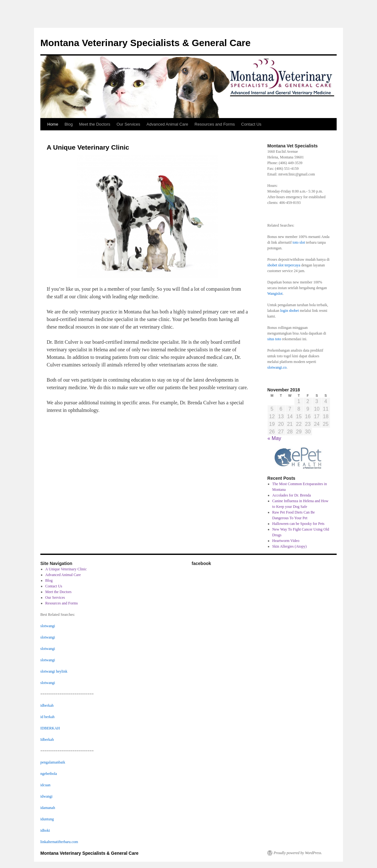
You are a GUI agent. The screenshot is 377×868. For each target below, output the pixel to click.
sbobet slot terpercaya (284, 265)
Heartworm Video (286, 541)
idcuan (45, 785)
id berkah (47, 717)
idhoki (45, 830)
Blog (69, 124)
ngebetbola (49, 774)
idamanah (48, 808)
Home (53, 124)
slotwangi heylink (54, 671)
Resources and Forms (215, 124)
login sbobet (290, 311)
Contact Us (251, 124)
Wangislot (275, 294)
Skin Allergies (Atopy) (290, 546)
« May (275, 438)
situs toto (274, 339)
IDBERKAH (50, 728)
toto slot (299, 242)
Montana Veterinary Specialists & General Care (145, 43)
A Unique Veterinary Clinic (66, 569)
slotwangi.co (277, 367)
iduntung (47, 819)
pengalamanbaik (53, 762)
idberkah (47, 705)
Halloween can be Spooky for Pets (299, 524)
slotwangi (48, 626)
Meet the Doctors (95, 124)
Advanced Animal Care (167, 124)
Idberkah (47, 740)
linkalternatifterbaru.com (59, 842)
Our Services (128, 124)
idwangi (46, 796)
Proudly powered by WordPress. (298, 853)
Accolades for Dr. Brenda (292, 495)
